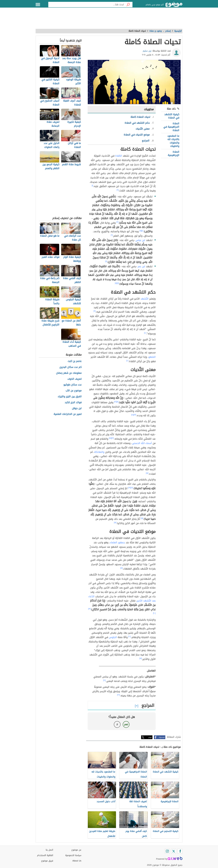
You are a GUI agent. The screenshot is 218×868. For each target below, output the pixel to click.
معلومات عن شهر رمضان (69, 373)
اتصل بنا (49, 850)
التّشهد (145, 299)
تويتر (150, 737)
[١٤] (132, 415)
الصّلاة (119, 156)
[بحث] (128, 5)
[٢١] (104, 680)
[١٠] (145, 333)
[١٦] (132, 488)
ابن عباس (140, 240)
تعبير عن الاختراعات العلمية (68, 414)
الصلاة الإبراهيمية (173, 153)
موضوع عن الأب (74, 391)
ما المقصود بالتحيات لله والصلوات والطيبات (173, 141)
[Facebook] (180, 851)
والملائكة (99, 452)
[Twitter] (174, 851)
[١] (92, 186)
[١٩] (89, 609)
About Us (77, 861)
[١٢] (115, 402)
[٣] (117, 222)
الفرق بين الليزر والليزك (70, 397)
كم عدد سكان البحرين (70, 367)
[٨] (118, 283)
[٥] (140, 231)
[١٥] (110, 438)
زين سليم (147, 51)
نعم (126, 724)
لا (117, 724)
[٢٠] (154, 613)
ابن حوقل (77, 408)
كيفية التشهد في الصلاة (172, 116)
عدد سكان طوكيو (73, 385)
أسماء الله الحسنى (142, 443)
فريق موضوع (47, 861)
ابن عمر (141, 266)
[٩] (95, 311)
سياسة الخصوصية (73, 855)
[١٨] (122, 568)
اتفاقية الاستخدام (45, 855)
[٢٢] (119, 695)
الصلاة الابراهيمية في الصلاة (171, 127)
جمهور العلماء (117, 542)
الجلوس (113, 637)
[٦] (112, 235)
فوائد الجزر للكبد (73, 403)
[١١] (118, 402)
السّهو (152, 357)
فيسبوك (162, 737)
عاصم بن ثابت (75, 361)
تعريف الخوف (74, 379)
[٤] (143, 231)
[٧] (106, 261)
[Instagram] (167, 851)
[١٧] (142, 518)
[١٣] (135, 415)
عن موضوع (76, 850)
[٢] (118, 190)
